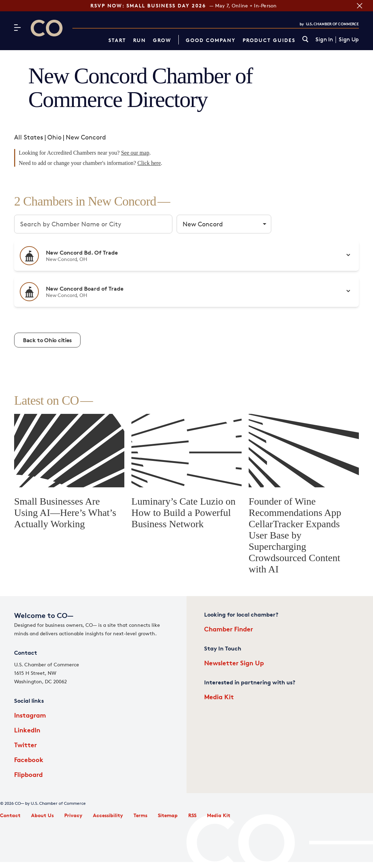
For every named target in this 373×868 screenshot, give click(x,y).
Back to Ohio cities (47, 340)
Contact (10, 815)
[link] (305, 40)
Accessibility (108, 815)
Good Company (211, 40)
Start (117, 40)
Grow (162, 40)
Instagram (30, 715)
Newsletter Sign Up (234, 663)
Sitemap (168, 815)
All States (29, 137)
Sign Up (349, 40)
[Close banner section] (359, 6)
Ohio (54, 137)
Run (140, 40)
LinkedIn (27, 730)
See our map (135, 153)
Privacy (73, 815)
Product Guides (269, 40)
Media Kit (219, 697)
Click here (149, 163)
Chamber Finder (229, 629)
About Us (42, 815)
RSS (192, 815)
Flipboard (28, 774)
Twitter (25, 745)
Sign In (324, 40)
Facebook (29, 759)
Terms (140, 815)
